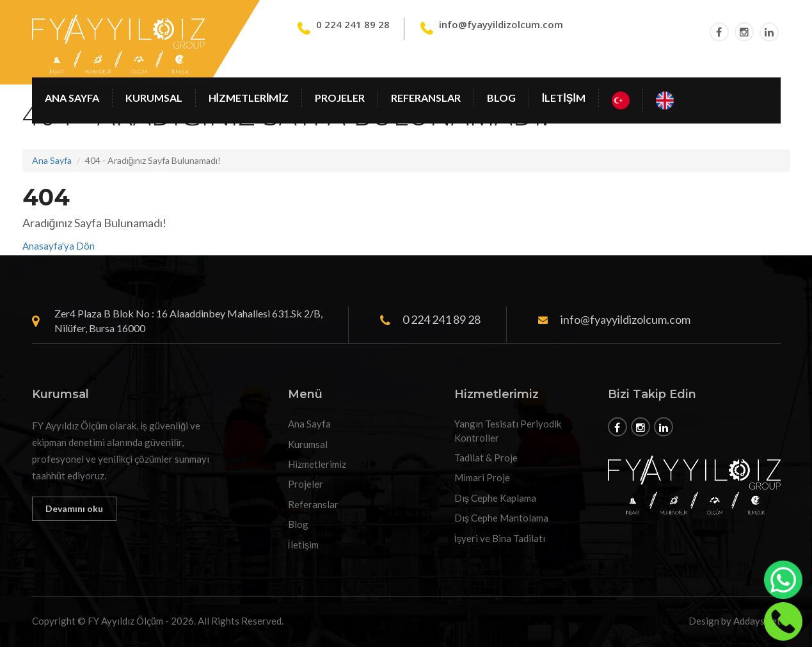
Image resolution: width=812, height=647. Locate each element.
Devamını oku (74, 508)
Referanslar (426, 98)
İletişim (564, 98)
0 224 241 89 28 (353, 24)
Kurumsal (154, 98)
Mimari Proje (482, 477)
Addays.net (757, 621)
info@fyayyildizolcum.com (501, 24)
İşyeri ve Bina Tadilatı (500, 538)
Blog (501, 98)
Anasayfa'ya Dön (59, 246)
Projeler (340, 98)
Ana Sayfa (72, 98)
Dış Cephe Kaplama (496, 498)
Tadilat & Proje (486, 458)
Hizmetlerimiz (249, 98)
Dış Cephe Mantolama (502, 518)
